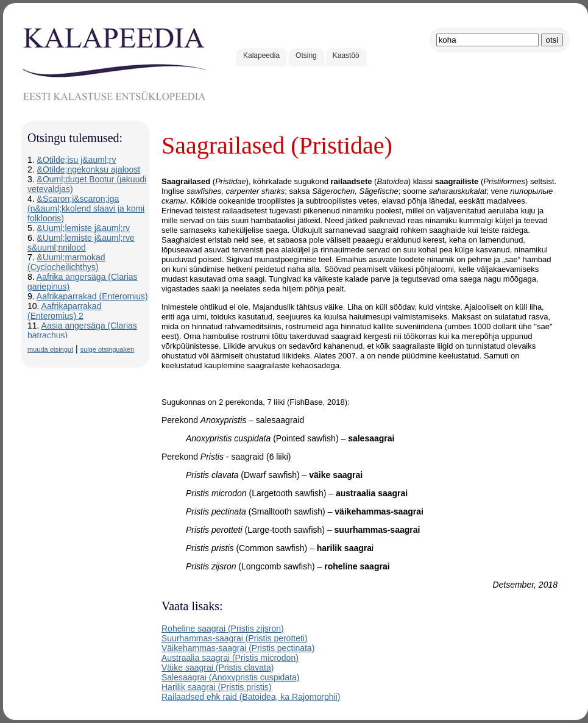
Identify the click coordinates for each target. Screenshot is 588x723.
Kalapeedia (261, 55)
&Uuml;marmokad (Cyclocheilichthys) (66, 262)
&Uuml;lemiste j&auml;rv (83, 228)
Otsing (306, 55)
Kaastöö (346, 55)
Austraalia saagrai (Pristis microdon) (230, 658)
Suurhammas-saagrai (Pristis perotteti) (235, 638)
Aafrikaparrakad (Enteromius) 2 (64, 311)
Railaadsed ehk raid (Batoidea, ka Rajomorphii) (251, 697)
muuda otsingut (50, 349)
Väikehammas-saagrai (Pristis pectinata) (238, 648)
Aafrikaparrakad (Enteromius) (92, 296)
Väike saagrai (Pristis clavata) (218, 668)
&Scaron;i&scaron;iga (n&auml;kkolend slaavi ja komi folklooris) (86, 208)
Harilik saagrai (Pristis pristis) (216, 687)
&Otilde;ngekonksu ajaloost (89, 169)
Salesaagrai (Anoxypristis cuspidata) (230, 677)
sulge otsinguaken (108, 349)
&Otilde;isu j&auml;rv (77, 160)
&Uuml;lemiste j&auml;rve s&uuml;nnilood (81, 243)
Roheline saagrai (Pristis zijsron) (223, 629)
